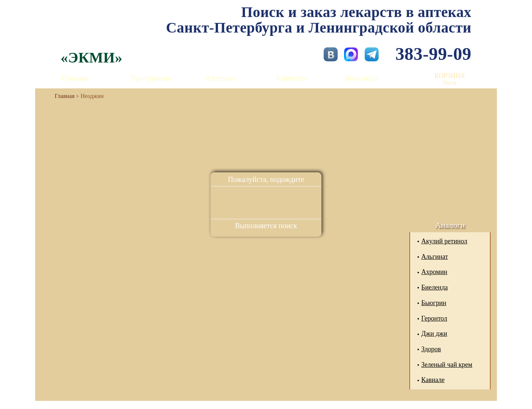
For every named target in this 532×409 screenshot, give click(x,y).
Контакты (362, 78)
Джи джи (434, 334)
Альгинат (434, 257)
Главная (75, 78)
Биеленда (434, 287)
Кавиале (433, 380)
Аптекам (220, 78)
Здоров (431, 349)
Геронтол (434, 318)
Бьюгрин (434, 303)
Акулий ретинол (444, 241)
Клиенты (291, 78)
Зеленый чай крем (447, 365)
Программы (151, 78)
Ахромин (434, 272)
